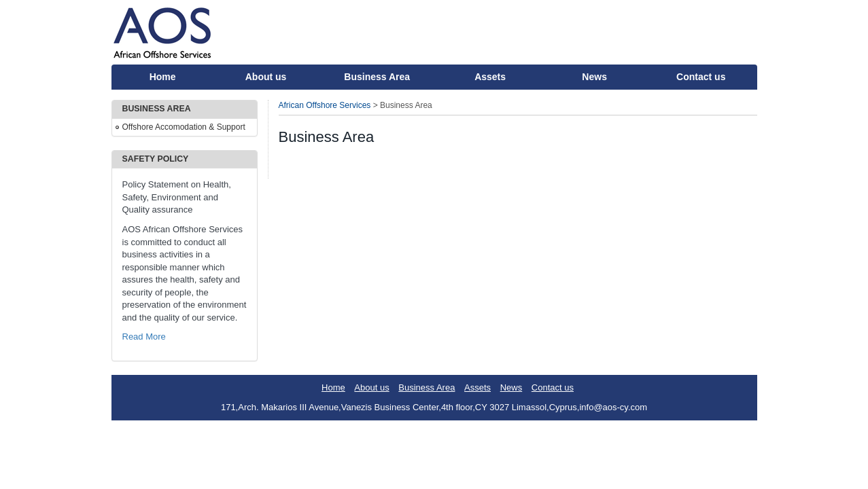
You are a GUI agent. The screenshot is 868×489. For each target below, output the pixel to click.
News (594, 77)
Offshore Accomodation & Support (184, 127)
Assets (490, 77)
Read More (144, 337)
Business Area (377, 77)
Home (163, 77)
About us (266, 77)
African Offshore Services (325, 105)
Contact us (701, 77)
